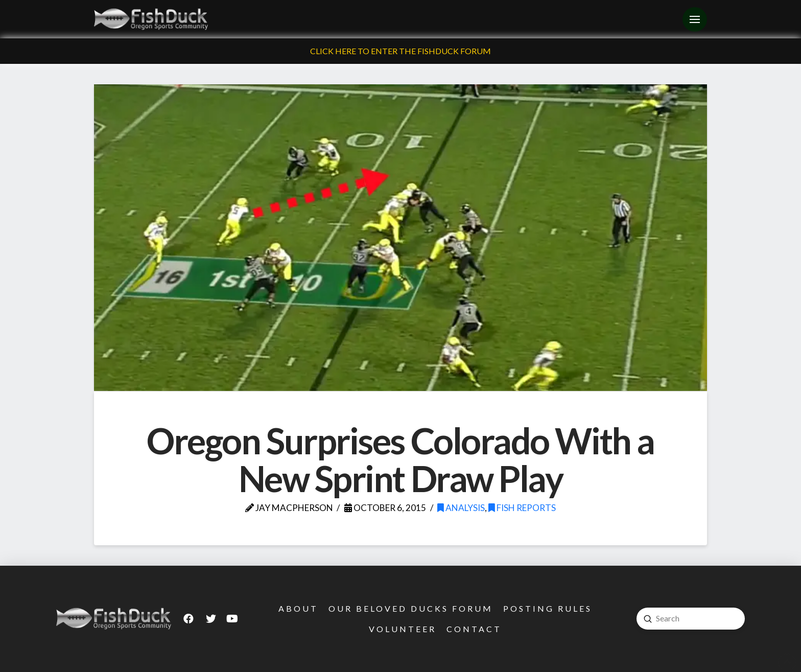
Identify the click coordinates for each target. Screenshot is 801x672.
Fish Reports (522, 508)
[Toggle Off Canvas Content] (695, 19)
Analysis (461, 508)
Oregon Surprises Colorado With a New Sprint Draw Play (400, 459)
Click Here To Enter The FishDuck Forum (400, 51)
